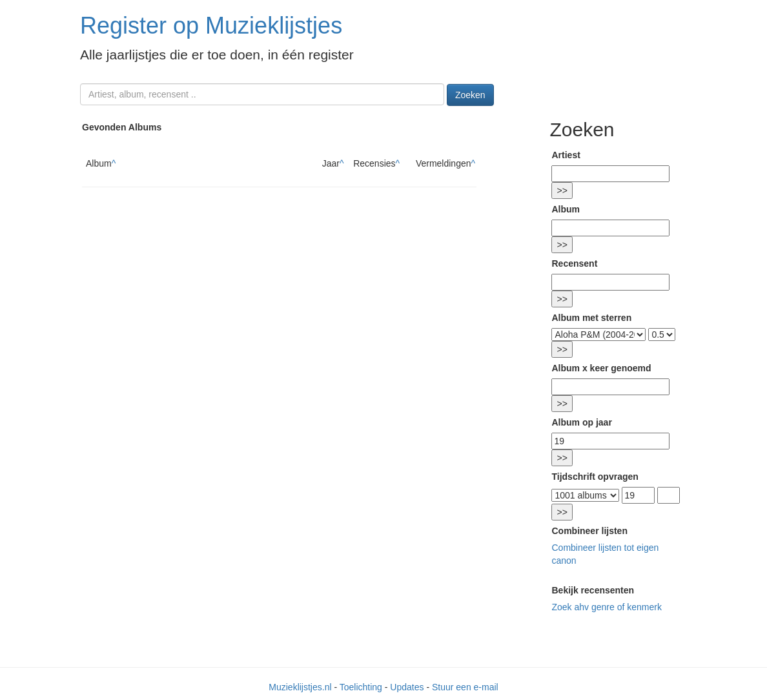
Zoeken (470, 95)
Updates (407, 687)
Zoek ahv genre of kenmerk (606, 607)
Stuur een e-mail (465, 687)
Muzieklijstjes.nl (300, 687)
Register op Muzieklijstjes (211, 26)
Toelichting (361, 687)
